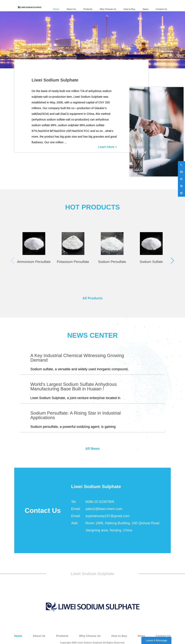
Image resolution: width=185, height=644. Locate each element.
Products (88, 9)
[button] (172, 261)
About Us (71, 9)
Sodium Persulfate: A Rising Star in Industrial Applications (75, 415)
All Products (92, 298)
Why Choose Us (108, 9)
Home (56, 9)
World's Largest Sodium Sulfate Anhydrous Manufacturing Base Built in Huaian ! (74, 387)
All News (92, 449)
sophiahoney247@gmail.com (107, 516)
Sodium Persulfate (112, 262)
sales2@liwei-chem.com (104, 509)
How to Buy (129, 9)
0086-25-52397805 (100, 502)
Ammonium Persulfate (34, 262)
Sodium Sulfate (151, 262)
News (146, 9)
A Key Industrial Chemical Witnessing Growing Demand (77, 358)
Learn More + (108, 147)
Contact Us (161, 9)
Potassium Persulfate (73, 262)
